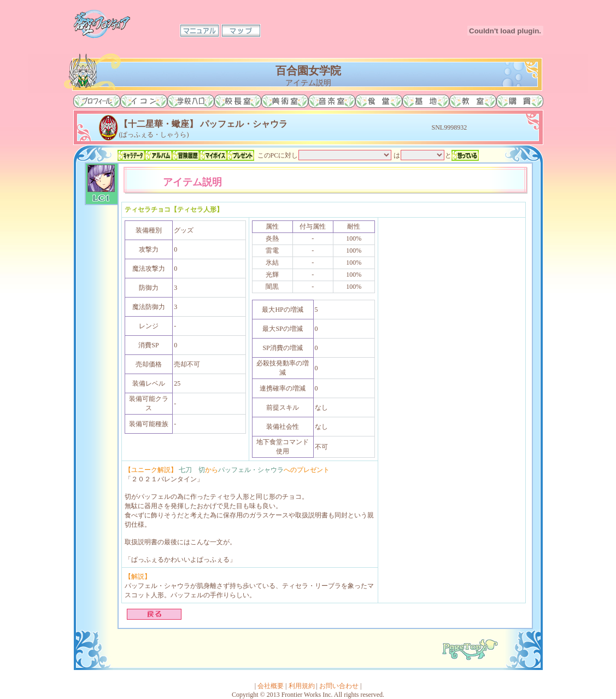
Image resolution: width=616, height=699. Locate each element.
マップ (241, 31)
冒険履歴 (186, 155)
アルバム (159, 155)
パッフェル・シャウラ (251, 470)
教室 (473, 101)
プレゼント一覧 (240, 155)
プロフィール (97, 101)
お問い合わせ (339, 686)
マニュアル (200, 31)
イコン (144, 101)
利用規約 (302, 686)
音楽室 (332, 101)
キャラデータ (131, 155)
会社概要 (271, 686)
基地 (426, 101)
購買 (520, 101)
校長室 (238, 101)
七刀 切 (192, 470)
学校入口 (191, 101)
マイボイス (213, 155)
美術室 (285, 101)
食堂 (379, 101)
